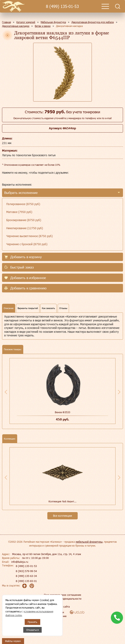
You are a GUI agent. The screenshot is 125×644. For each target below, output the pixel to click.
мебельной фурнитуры (89, 542)
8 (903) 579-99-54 (26, 571)
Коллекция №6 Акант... (62, 501)
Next (119, 392)
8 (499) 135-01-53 (62, 6)
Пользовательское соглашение (63, 595)
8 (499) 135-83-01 (26, 581)
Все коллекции (63, 516)
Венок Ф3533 (63, 412)
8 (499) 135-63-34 (26, 576)
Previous (6, 392)
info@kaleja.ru (20, 562)
